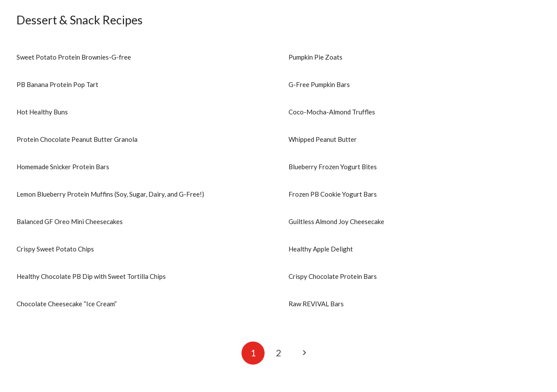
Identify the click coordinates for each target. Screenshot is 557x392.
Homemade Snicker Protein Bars (63, 167)
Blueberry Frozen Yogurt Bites (333, 167)
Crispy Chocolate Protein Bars (333, 276)
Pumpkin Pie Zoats (315, 57)
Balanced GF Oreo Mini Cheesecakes (70, 221)
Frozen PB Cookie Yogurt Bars (333, 194)
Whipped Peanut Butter (323, 139)
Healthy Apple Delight (321, 249)
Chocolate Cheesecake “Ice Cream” (67, 304)
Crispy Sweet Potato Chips (55, 249)
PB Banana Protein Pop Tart (57, 84)
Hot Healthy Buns (42, 112)
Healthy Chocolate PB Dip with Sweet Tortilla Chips (91, 276)
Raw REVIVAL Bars (316, 304)
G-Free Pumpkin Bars (319, 84)
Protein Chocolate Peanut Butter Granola (77, 139)
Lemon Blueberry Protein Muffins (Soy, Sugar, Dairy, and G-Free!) (110, 194)
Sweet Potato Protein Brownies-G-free (74, 57)
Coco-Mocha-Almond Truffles (332, 112)
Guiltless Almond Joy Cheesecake (336, 221)
